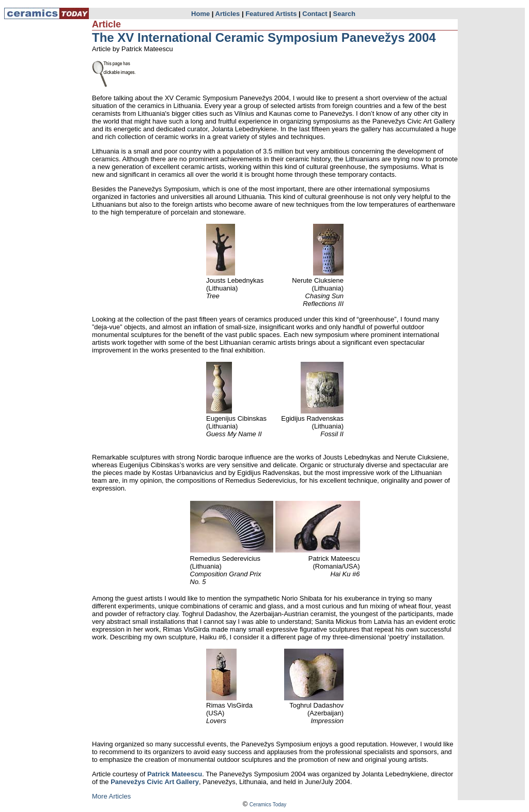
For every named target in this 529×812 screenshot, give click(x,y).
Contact (315, 14)
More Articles (111, 796)
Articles (228, 14)
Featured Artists (271, 14)
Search (344, 14)
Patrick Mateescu (175, 774)
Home (200, 14)
